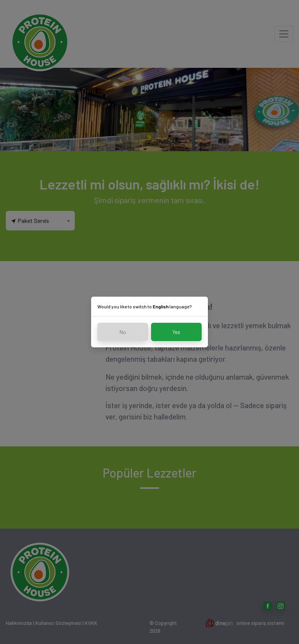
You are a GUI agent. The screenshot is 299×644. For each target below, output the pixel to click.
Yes (176, 332)
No (123, 332)
